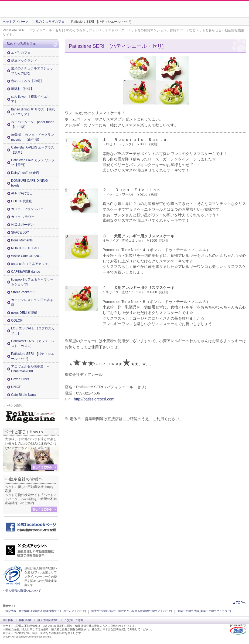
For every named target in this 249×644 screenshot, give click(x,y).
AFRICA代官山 (22, 193)
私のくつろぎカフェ (50, 22)
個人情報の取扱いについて (23, 591)
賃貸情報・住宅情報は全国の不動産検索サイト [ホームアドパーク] (46, 611)
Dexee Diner (20, 379)
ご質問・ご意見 (74, 620)
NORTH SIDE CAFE (26, 248)
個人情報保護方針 (48, 620)
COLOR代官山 (22, 201)
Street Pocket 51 (23, 292)
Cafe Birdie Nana (23, 395)
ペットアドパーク (16, 22)
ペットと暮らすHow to (31, 432)
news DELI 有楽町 (24, 313)
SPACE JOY (20, 232)
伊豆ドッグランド (24, 60)
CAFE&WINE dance (25, 272)
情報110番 (25, 620)
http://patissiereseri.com (94, 399)
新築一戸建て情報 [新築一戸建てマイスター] (204, 611)
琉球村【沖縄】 (22, 89)
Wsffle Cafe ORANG (26, 256)
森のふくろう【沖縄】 (27, 81)
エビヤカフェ (21, 53)
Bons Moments (22, 240)
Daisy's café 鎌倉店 (25, 173)
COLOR (17, 321)
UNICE (16, 387)
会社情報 (8, 620)
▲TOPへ (239, 603)
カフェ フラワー (23, 217)
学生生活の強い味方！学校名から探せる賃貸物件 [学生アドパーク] (132, 611)
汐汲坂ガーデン (22, 225)
